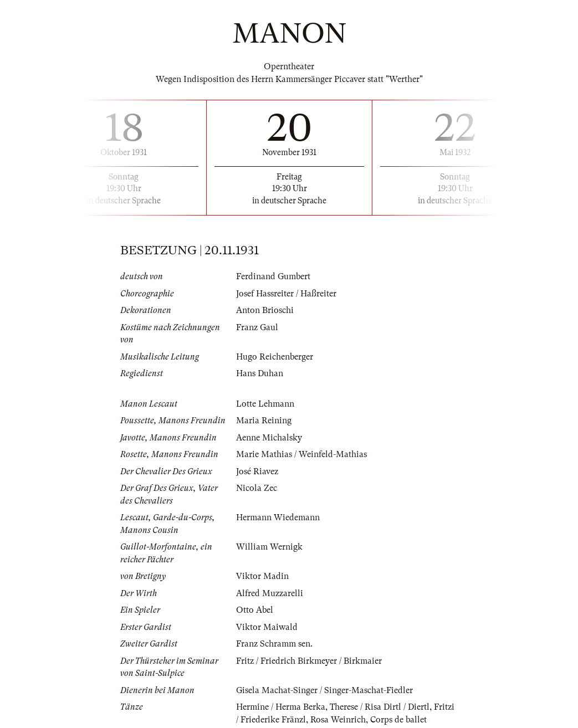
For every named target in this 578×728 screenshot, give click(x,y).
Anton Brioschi (265, 310)
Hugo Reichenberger (275, 357)
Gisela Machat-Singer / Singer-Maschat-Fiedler (324, 690)
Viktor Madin (262, 576)
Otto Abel (255, 610)
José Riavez (257, 471)
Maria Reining (264, 421)
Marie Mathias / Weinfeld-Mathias (301, 454)
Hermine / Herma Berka (281, 707)
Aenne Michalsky (269, 438)
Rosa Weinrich (338, 720)
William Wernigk (269, 547)
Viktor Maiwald (267, 627)
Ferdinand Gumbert (273, 276)
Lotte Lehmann (265, 404)
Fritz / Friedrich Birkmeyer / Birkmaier (309, 661)
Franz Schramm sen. (274, 644)
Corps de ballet (398, 720)
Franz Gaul (257, 327)
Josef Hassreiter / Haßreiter (286, 294)
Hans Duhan (260, 373)
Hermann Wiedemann (278, 517)
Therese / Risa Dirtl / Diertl (380, 707)
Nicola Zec (257, 488)
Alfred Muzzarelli (270, 593)
